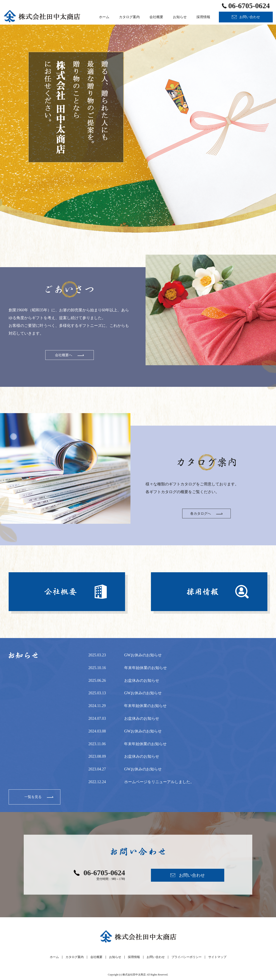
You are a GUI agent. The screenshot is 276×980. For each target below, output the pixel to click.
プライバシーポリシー (187, 957)
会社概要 (96, 957)
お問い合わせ (156, 957)
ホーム (54, 957)
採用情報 (134, 957)
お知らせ (115, 957)
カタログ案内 (75, 957)
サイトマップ (217, 957)
